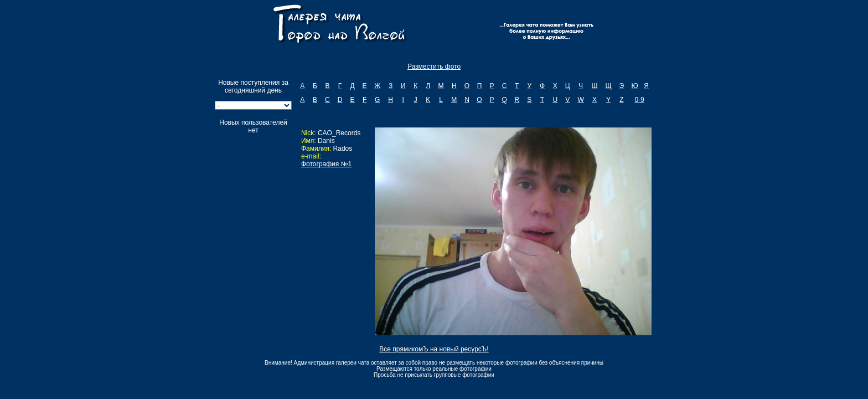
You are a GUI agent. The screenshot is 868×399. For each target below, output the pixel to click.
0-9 (639, 100)
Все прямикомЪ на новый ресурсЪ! (434, 349)
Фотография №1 (326, 164)
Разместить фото (434, 66)
